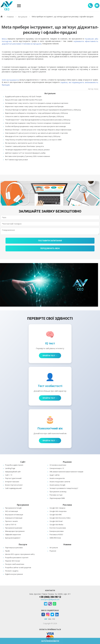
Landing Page (10, 468)
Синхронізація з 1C (57, 468)
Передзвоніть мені (50, 248)
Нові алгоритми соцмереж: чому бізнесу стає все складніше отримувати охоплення (38, 123)
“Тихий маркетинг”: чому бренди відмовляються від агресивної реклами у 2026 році (38, 120)
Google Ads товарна (57, 508)
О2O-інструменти (10, 80)
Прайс (8, 551)
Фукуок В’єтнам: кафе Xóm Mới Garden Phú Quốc (24, 100)
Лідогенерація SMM (57, 498)
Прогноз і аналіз (11, 521)
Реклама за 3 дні (56, 495)
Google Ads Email (56, 521)
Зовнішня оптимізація (14, 518)
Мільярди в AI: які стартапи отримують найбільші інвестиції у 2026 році (33, 136)
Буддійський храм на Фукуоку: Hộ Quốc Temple (23, 96)
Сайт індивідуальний (13, 488)
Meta (4, 39)
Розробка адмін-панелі (14, 465)
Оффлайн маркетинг (13, 534)
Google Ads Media (56, 525)
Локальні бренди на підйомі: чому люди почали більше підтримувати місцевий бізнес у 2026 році (43, 110)
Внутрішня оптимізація (14, 515)
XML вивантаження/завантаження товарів (66, 472)
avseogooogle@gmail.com (50, 600)
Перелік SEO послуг (13, 561)
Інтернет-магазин (12, 482)
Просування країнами (14, 528)
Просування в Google (13, 508)
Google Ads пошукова (58, 511)
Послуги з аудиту (12, 571)
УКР (46, 619)
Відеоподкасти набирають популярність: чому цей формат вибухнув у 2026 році (36, 113)
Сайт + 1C (9, 475)
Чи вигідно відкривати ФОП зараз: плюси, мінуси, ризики (27, 150)
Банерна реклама (57, 531)
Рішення (53, 551)
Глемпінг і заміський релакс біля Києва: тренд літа (24, 146)
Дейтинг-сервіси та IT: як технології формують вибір (25, 153)
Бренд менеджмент (13, 538)
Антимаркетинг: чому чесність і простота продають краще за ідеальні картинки (37, 103)
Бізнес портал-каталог (14, 485)
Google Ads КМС (56, 515)
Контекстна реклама (58, 528)
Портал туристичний (13, 478)
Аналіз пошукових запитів (60, 482)
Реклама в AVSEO (56, 534)
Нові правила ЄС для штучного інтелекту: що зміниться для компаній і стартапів (36, 133)
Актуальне (54, 548)
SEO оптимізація (12, 511)
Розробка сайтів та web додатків (18, 567)
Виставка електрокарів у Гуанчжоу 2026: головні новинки (28, 156)
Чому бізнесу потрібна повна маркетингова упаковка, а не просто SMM (33, 140)
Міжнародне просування (15, 531)
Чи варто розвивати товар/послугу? (64, 488)
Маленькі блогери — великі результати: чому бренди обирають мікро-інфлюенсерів (38, 130)
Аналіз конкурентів (57, 478)
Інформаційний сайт (13, 472)
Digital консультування (14, 574)
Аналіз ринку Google (57, 485)
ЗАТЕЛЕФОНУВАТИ (50, 641)
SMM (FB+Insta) (55, 538)
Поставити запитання (50, 241)
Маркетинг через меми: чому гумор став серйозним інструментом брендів (34, 106)
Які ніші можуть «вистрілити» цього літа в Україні (24, 143)
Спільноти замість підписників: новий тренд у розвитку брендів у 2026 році (35, 116)
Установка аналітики (58, 465)
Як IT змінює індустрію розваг (17, 160)
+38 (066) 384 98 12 (50, 597)
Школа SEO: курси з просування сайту (20, 554)
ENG (50, 619)
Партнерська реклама (14, 548)
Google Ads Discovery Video (60, 518)
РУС (54, 619)
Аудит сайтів (55, 475)
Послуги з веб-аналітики (15, 564)
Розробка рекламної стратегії (17, 558)
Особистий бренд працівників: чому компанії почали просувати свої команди (35, 126)
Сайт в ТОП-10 (11, 525)
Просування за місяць (58, 492)
